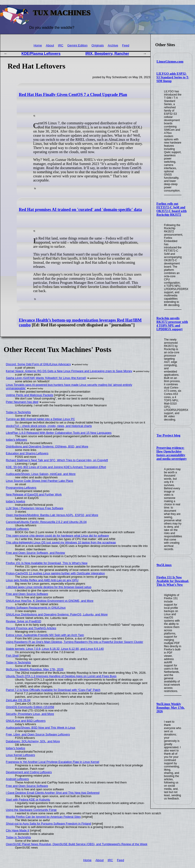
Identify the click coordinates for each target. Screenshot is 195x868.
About (50, 45)
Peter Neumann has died (22, 402)
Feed (126, 45)
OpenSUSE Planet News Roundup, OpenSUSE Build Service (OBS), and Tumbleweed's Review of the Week (77, 844)
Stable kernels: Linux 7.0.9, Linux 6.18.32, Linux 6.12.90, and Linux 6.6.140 (55, 649)
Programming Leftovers (21, 488)
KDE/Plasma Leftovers (41, 54)
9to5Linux (164, 565)
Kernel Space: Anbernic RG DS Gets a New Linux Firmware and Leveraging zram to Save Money (69, 371)
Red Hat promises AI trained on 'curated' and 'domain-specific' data (80, 210)
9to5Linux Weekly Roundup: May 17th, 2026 (171, 708)
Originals (98, 45)
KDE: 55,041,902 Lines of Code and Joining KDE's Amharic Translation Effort (56, 467)
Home (38, 45)
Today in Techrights (18, 412)
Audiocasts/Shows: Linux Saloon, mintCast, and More (41, 474)
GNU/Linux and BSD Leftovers (26, 721)
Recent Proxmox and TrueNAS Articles (31, 628)
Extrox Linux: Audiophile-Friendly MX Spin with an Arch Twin (45, 635)
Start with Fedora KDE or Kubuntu (28, 800)
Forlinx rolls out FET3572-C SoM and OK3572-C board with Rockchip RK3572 (172, 209)
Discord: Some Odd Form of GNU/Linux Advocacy (38, 364)
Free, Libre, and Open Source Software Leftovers (38, 734)
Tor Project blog (168, 435)
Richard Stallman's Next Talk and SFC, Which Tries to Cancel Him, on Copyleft (57, 460)
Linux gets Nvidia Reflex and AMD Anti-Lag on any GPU (42, 580)
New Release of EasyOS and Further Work (34, 494)
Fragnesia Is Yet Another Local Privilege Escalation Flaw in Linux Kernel (53, 762)
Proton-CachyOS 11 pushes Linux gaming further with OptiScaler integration (55, 573)
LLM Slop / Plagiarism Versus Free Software (35, 508)
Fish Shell (12, 656)
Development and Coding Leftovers (29, 772)
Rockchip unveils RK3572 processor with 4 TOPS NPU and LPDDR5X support (172, 324)
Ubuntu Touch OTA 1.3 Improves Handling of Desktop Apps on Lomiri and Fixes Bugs (61, 676)
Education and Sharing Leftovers (27, 453)
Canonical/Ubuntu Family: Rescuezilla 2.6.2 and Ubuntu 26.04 (46, 522)
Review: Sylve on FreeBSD (24, 621)
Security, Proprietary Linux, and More (30, 714)
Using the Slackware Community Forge (31, 810)
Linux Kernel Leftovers (20, 755)
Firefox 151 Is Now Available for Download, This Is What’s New (173, 581)
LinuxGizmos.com (170, 61)
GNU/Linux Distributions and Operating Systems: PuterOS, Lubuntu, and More (57, 614)
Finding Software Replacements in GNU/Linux (36, 608)
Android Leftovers (17, 529)
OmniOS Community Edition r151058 (30, 707)
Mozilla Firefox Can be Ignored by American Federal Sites (43, 817)
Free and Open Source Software (27, 594)
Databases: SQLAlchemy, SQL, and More (33, 741)
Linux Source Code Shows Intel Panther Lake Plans (40, 481)
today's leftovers (16, 440)
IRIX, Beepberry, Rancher (107, 54)
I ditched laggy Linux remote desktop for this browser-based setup (49, 587)
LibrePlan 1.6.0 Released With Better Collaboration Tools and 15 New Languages (59, 433)
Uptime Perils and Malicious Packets (30, 395)
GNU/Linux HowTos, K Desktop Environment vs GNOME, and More (50, 601)
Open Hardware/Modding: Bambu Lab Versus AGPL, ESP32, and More (52, 515)
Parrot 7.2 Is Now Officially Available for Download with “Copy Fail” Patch (53, 690)
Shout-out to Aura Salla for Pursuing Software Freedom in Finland (49, 824)
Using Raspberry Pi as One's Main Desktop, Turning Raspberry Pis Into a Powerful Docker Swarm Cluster (75, 642)
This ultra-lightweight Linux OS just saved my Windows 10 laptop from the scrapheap (61, 542)
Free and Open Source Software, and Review (35, 553)
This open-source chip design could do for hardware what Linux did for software (57, 536)
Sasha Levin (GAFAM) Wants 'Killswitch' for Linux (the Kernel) (46, 378)
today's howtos (16, 501)
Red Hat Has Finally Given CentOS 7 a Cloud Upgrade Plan (73, 95)
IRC (61, 45)
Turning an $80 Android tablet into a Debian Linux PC (41, 419)
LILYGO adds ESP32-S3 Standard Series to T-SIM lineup (173, 77)
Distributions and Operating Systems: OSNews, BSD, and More (47, 446)
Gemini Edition (77, 45)
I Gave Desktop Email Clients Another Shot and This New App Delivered (53, 793)
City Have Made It (18, 830)
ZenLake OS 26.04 (18, 700)
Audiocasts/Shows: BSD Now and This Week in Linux (41, 728)
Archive (113, 45)
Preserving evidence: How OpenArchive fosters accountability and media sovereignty (172, 453)
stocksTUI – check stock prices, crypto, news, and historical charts (49, 426)
